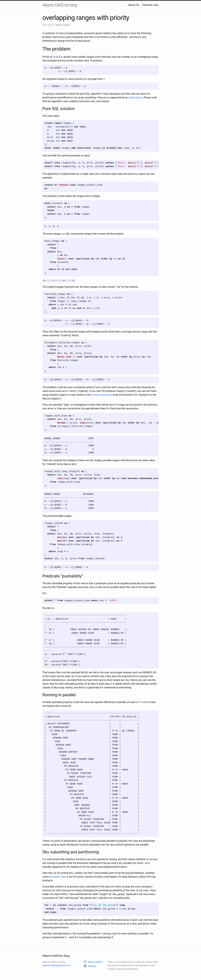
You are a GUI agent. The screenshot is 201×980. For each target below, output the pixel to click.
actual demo (136, 97)
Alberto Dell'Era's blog (60, 5)
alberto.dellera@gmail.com (57, 965)
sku (55, 57)
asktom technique (102, 394)
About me (134, 5)
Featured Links (150, 5)
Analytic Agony (60, 877)
